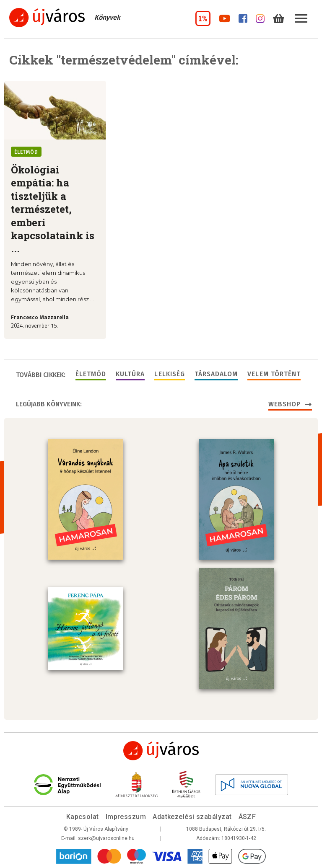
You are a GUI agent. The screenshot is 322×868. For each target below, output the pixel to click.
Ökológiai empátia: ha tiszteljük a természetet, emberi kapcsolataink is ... (53, 209)
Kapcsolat (83, 817)
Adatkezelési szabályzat (192, 817)
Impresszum (126, 817)
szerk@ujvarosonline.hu (106, 838)
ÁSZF (247, 817)
